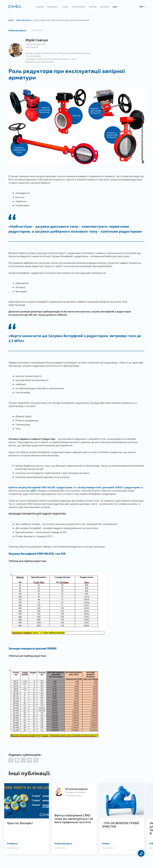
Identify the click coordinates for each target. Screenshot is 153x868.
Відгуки (93, 7)
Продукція (52, 7)
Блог (115, 7)
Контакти (105, 7)
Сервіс (65, 7)
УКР (142, 7)
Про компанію (79, 7)
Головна (40, 7)
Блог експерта (24, 20)
